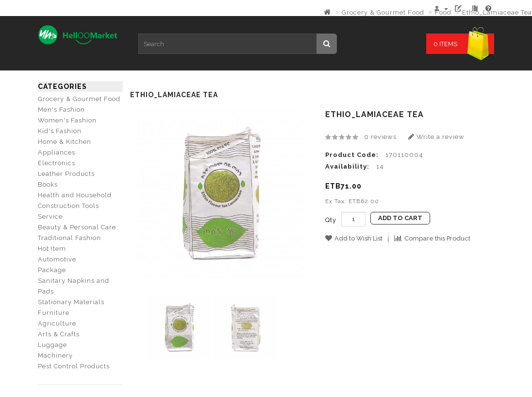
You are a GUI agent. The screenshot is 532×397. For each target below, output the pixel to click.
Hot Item (52, 249)
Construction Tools (68, 206)
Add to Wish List (354, 238)
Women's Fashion (67, 120)
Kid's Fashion (60, 131)
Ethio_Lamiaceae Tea (497, 12)
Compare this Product (432, 238)
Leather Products (66, 174)
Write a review (436, 137)
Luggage (52, 345)
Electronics (57, 163)
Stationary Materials (71, 302)
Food (443, 12)
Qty (331, 220)
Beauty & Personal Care (77, 227)
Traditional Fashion (69, 238)
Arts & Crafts (59, 334)
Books (48, 184)
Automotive (57, 259)
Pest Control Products (74, 366)
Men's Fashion (61, 110)
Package (52, 270)
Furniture (54, 313)
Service (50, 216)
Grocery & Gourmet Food (383, 12)
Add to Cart (400, 218)
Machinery (55, 355)
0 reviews (380, 137)
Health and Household (75, 195)
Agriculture (57, 323)
